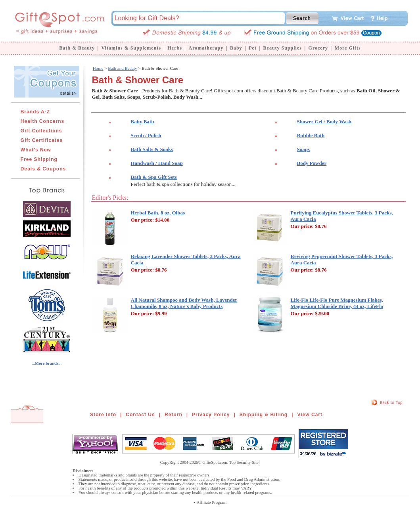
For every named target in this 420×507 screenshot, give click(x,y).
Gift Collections (41, 131)
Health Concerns (42, 121)
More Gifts (348, 48)
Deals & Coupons (43, 169)
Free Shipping (39, 159)
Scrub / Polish (146, 135)
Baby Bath (143, 121)
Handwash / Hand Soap (157, 163)
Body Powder (312, 163)
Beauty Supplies (283, 48)
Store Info (103, 415)
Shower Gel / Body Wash (324, 121)
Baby (236, 48)
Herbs (175, 48)
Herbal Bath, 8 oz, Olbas (158, 213)
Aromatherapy (206, 48)
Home (98, 68)
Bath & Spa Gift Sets (154, 177)
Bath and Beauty (122, 68)
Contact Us (140, 415)
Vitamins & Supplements (131, 48)
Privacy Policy (211, 415)
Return (174, 415)
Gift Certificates (42, 140)
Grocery (318, 48)
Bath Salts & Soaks (152, 149)
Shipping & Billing (264, 415)
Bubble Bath (311, 135)
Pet (253, 48)
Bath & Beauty (77, 48)
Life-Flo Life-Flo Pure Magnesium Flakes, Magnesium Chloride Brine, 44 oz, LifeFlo (337, 303)
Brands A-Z (35, 112)
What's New (36, 150)
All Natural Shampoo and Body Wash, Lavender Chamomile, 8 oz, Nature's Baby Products (184, 303)
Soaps (304, 149)
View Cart (310, 415)
